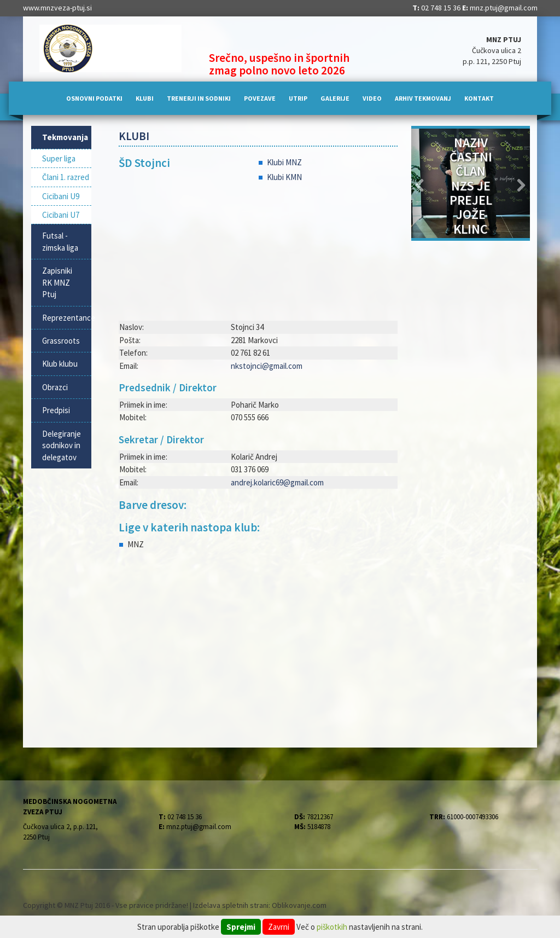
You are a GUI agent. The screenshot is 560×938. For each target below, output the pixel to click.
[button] (420, 183)
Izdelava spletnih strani (231, 905)
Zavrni (279, 927)
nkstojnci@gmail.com (267, 366)
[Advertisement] (258, 646)
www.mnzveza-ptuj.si (57, 8)
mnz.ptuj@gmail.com (504, 8)
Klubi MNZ (284, 162)
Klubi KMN (284, 177)
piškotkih (332, 927)
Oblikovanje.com (299, 905)
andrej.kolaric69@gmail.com (277, 482)
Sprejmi (241, 927)
